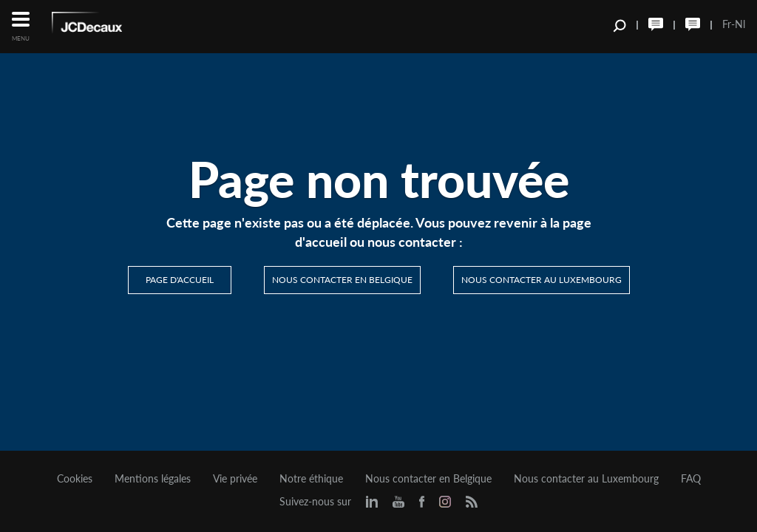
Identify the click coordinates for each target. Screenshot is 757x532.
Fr (727, 24)
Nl (740, 24)
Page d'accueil (180, 280)
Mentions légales (153, 479)
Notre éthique (311, 479)
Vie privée (235, 479)
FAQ (691, 479)
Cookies (75, 479)
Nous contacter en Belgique (342, 280)
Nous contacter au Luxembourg (542, 280)
